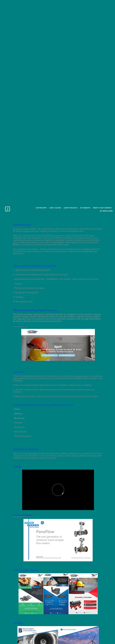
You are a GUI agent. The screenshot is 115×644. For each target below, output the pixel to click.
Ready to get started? (102, 208)
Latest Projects (70, 208)
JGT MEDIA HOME (106, 211)
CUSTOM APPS (41, 208)
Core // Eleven (55, 208)
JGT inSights (85, 208)
